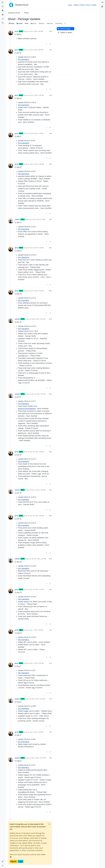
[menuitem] (102, 2)
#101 (51, 219)
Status (76, 5)
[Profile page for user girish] (11, 33)
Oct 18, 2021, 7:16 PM (37, 133)
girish (17, 31)
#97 (51, 50)
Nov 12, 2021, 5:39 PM (37, 452)
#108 (50, 516)
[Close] (49, 824)
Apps (70, 5)
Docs (88, 5)
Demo (82, 5)
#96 (51, 31)
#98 (51, 95)
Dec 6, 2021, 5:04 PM (38, 699)
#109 (50, 559)
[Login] (102, 2)
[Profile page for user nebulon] (11, 221)
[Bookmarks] (3, 19)
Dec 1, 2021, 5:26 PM (37, 630)
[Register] (102, 7)
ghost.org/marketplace (27, 409)
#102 (50, 248)
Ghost (27, 23)
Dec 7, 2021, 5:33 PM (37, 732)
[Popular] (3, 15)
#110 (51, 589)
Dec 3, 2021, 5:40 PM (37, 663)
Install (94, 5)
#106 (50, 452)
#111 (51, 630)
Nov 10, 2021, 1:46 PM (38, 394)
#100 (50, 164)
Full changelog (24, 59)
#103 (50, 291)
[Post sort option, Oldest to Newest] (66, 33)
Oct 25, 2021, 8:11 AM (38, 219)
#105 (50, 394)
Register (13, 861)
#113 (51, 699)
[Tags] (3, 11)
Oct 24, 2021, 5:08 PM (37, 164)
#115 (51, 758)
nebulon (17, 219)
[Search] (3, 23)
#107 (50, 490)
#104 (50, 319)
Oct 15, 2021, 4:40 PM (37, 95)
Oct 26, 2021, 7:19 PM (37, 248)
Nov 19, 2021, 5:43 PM (37, 516)
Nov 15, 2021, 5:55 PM (39, 490)
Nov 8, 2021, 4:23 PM (38, 319)
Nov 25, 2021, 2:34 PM (39, 559)
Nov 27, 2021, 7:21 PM (37, 589)
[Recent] (3, 7)
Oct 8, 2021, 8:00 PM (37, 50)
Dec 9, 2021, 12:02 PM (39, 758)
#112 (51, 663)
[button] (3, 861)
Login (21, 861)
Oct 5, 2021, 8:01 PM (36, 31)
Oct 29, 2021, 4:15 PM (37, 291)
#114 (51, 732)
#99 (51, 133)
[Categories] (3, 2)
